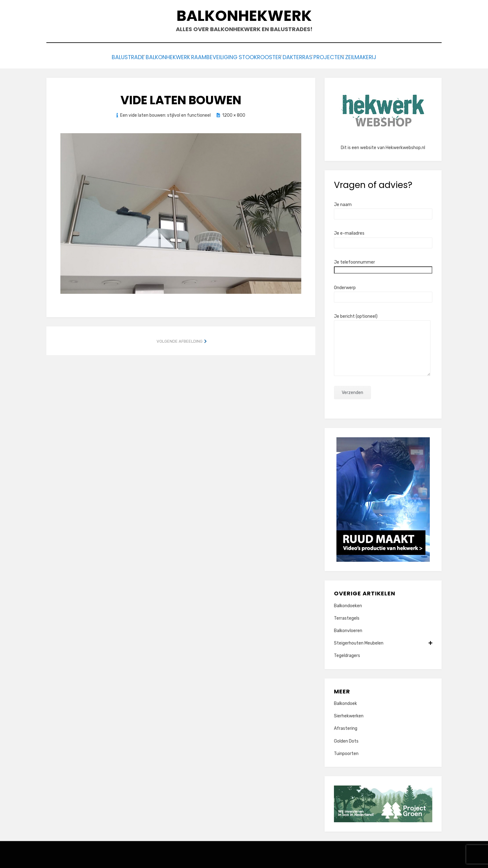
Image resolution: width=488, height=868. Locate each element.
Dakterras (305, 56)
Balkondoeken (348, 604)
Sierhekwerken (349, 714)
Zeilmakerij (384, 56)
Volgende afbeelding (180, 340)
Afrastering (346, 727)
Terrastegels (347, 617)
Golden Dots (346, 740)
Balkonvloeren (348, 629)
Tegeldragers (347, 654)
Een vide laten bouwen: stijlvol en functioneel (165, 114)
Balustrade (105, 56)
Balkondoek (345, 702)
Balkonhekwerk (244, 16)
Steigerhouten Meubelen (383, 642)
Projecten (344, 56)
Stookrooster (260, 56)
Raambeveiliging (207, 56)
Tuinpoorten (346, 752)
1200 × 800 (234, 114)
